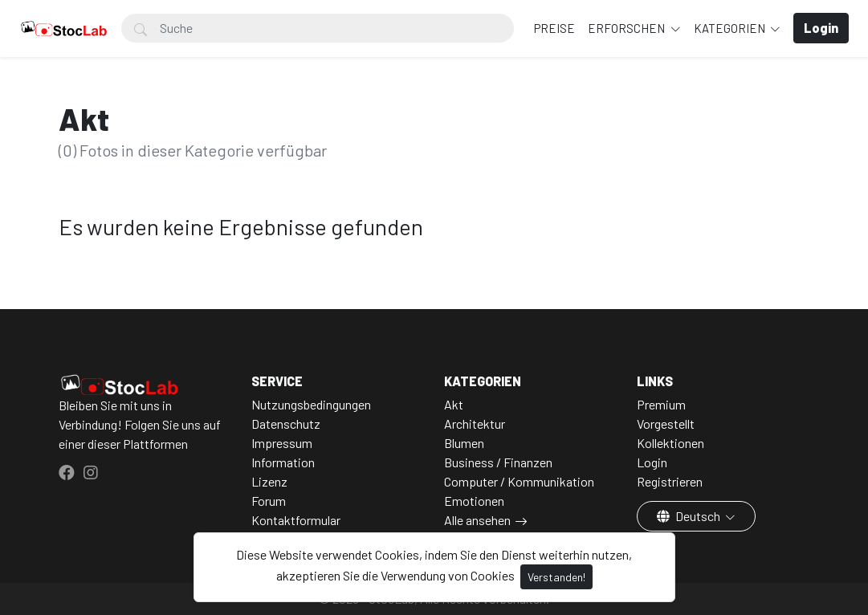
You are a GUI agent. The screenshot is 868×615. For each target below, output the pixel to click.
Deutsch (690, 516)
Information (283, 462)
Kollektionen (670, 443)
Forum (269, 501)
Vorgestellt (666, 424)
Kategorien (731, 28)
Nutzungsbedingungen (311, 404)
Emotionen (474, 501)
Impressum (282, 443)
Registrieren (670, 481)
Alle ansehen (477, 520)
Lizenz (269, 481)
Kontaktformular (296, 520)
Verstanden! (556, 577)
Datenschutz (286, 424)
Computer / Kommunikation (519, 481)
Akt (454, 404)
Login (652, 462)
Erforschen (628, 28)
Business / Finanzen (498, 462)
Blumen (464, 443)
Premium (661, 404)
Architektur (475, 424)
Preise (554, 28)
